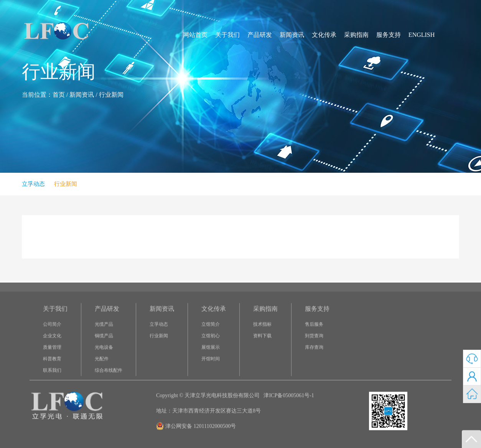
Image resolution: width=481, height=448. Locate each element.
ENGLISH (422, 35)
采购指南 (356, 35)
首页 (59, 95)
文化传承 (324, 35)
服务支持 (389, 35)
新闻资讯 (292, 35)
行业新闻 (111, 95)
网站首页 (195, 35)
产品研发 (260, 35)
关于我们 (227, 35)
